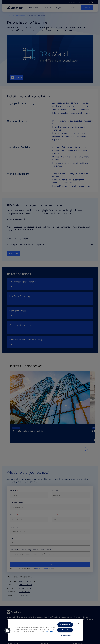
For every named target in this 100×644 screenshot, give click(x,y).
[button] (8, 631)
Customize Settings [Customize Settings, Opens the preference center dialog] (65, 635)
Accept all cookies (65, 625)
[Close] (79, 624)
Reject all (65, 630)
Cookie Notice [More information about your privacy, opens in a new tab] (50, 631)
